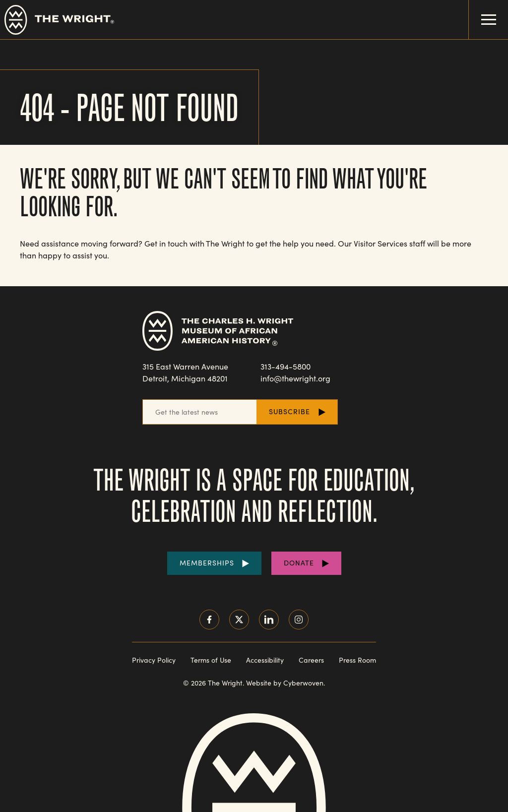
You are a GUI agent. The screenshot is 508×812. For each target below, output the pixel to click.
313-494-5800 (286, 366)
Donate (299, 563)
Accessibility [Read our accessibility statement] (265, 660)
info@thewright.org (295, 378)
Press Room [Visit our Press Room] (357, 660)
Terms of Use (211, 660)
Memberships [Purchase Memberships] (207, 563)
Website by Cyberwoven (285, 683)
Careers (311, 660)
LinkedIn (269, 620)
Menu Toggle (482, 12)
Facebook (209, 620)
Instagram (299, 620)
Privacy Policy (154, 660)
